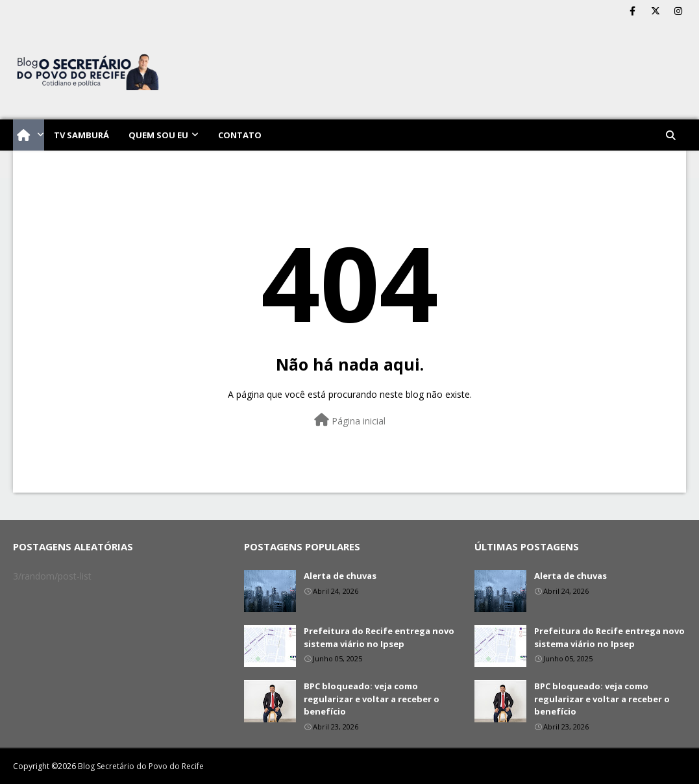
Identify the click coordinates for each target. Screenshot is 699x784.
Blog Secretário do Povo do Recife (141, 766)
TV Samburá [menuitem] (81, 135)
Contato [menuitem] (240, 135)
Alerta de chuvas (340, 576)
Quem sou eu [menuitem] (158, 135)
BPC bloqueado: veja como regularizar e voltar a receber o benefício (372, 699)
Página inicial (350, 420)
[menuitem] (29, 135)
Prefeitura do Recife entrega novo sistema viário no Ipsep (379, 637)
